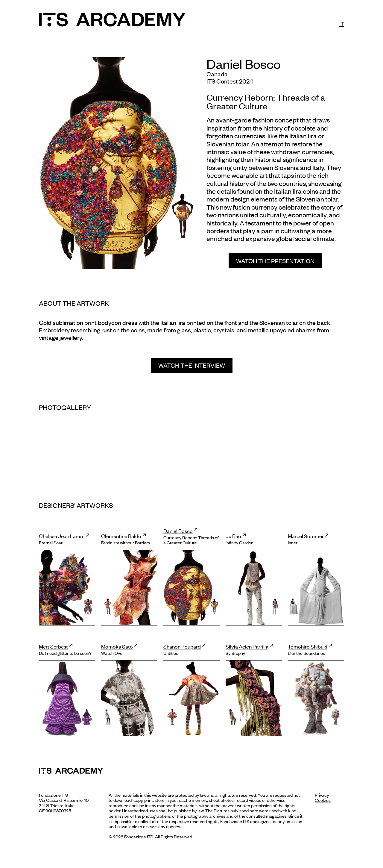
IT (342, 24)
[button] (275, 261)
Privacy (322, 795)
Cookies (323, 800)
